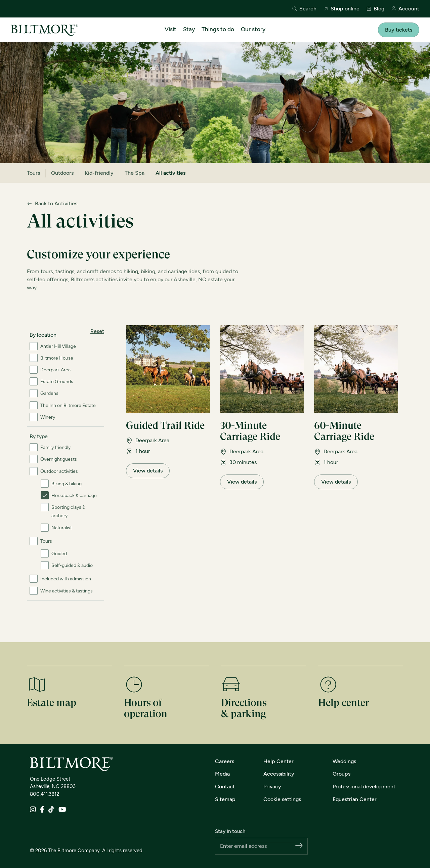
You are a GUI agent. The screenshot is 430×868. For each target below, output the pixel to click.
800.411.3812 (45, 794)
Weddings (344, 761)
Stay (189, 29)
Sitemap (225, 799)
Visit (170, 29)
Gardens (49, 393)
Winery (48, 417)
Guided (59, 554)
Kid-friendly (99, 173)
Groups (341, 774)
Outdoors (62, 173)
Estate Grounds (57, 382)
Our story (253, 29)
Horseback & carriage (74, 495)
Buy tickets (399, 30)
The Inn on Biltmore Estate (68, 405)
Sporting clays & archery (68, 511)
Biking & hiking (67, 484)
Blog (375, 9)
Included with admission (66, 579)
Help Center (278, 761)
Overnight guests (59, 459)
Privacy (272, 787)
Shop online (341, 9)
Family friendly (55, 447)
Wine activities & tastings (67, 591)
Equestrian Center (355, 799)
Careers (225, 761)
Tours (33, 173)
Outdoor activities (59, 471)
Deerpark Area (55, 370)
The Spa (135, 173)
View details (148, 471)
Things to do (218, 29)
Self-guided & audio (72, 565)
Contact (225, 787)
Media (222, 774)
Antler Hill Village (58, 346)
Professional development (364, 787)
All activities (170, 173)
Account (405, 9)
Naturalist (62, 528)
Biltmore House (57, 358)
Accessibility (279, 774)
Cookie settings (282, 799)
